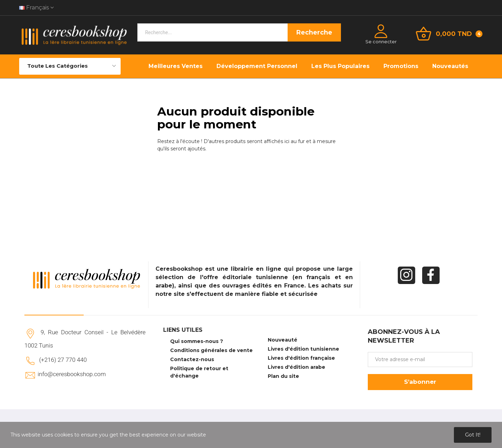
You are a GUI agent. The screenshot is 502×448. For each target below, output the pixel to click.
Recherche (314, 32)
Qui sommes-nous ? (197, 341)
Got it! (473, 435)
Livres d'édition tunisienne (303, 349)
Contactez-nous (192, 359)
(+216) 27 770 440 (63, 360)
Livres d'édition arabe (296, 367)
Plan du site (283, 376)
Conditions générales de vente (211, 350)
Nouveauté (283, 340)
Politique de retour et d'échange (199, 372)
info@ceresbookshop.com (72, 374)
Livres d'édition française (301, 358)
